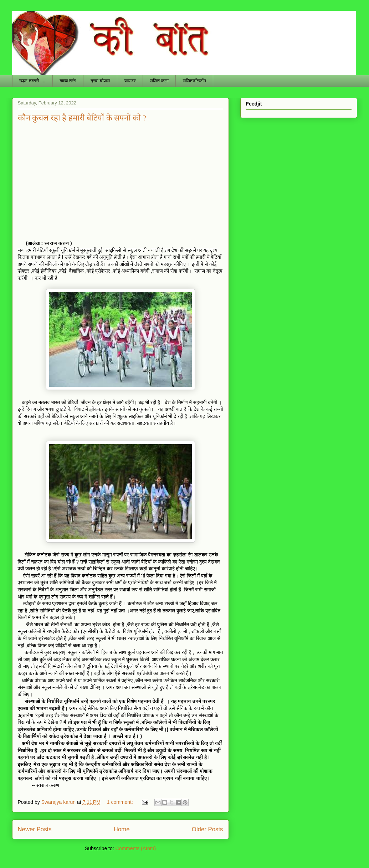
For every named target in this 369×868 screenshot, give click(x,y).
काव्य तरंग (68, 81)
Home (122, 829)
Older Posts (207, 829)
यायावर (130, 81)
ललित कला (159, 81)
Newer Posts (35, 829)
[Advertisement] (121, 178)
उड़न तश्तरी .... (32, 81)
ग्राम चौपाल (100, 81)
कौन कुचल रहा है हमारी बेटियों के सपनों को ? (82, 118)
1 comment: (121, 802)
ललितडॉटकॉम (194, 81)
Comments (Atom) (136, 848)
